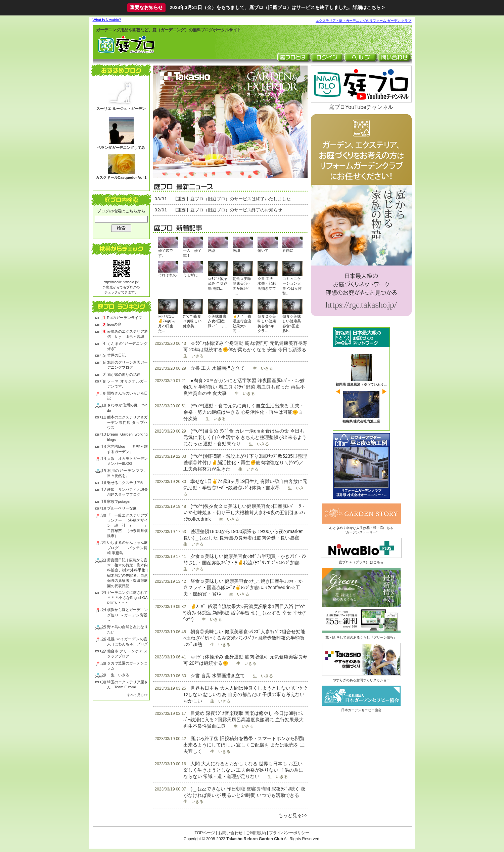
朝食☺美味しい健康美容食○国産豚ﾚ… (292, 323)
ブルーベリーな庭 (122, 508)
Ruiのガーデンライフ (125, 318)
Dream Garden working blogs (127, 437)
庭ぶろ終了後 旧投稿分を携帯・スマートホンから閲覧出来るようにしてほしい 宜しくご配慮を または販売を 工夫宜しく (244, 745)
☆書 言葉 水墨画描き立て (218, 676)
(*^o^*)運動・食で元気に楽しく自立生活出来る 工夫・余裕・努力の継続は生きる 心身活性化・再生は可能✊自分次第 (244, 412)
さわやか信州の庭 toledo (127, 408)
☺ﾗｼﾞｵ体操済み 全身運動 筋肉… (218, 283)
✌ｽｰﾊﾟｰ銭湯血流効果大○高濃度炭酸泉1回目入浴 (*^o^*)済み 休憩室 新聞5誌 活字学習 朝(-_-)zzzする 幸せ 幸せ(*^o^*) (245, 613)
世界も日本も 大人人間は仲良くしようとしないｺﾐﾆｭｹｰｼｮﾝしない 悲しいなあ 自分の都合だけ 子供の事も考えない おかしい (245, 694)
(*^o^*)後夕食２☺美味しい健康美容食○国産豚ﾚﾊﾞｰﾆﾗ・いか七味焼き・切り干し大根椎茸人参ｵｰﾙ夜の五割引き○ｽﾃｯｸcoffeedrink (245, 513)
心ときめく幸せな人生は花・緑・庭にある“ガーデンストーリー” (361, 528)
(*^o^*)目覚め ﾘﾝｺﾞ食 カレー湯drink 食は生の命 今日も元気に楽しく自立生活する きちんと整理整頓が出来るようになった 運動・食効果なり (245, 437)
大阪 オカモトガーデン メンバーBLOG (127, 461)
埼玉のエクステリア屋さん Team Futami (127, 684)
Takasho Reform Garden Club (255, 839)
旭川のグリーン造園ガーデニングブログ (127, 365)
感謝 (212, 250)
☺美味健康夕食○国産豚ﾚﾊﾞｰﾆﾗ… (218, 321)
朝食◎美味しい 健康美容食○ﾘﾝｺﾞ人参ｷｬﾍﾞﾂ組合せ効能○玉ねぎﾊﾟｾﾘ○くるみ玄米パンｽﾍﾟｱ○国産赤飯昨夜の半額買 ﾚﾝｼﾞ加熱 (244, 638)
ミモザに (190, 275)
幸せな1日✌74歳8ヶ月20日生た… (167, 323)
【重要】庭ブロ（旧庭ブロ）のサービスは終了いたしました (232, 199)
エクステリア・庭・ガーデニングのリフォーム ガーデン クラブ (364, 21)
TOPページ (205, 833)
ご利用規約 (256, 833)
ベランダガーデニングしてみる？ (121, 150)
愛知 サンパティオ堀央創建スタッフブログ (127, 492)
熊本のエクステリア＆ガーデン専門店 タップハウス (127, 422)
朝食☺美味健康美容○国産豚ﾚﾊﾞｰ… (242, 286)
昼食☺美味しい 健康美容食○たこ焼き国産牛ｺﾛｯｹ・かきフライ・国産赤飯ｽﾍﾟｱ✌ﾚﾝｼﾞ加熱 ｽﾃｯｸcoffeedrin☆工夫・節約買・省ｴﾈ (243, 587)
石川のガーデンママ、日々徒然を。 (127, 473)
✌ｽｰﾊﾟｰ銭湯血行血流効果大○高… (242, 323)
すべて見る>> (137, 695)
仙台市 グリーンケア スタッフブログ (127, 654)
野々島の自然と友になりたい (127, 629)
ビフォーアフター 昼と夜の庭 (361, 466)
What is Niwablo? (107, 20)
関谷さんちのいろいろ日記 (127, 396)
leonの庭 (114, 324)
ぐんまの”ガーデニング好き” (127, 346)
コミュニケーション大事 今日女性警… (292, 286)
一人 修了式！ (192, 253)
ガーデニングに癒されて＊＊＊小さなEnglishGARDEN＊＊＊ (127, 598)
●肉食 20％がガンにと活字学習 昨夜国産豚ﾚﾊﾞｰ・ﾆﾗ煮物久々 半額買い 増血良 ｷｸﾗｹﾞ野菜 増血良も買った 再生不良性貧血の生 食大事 (244, 387)
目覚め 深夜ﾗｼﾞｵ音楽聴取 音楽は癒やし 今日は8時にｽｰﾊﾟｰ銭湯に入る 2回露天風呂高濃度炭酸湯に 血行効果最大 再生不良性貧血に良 (244, 720)
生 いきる (118, 675)
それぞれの (167, 275)
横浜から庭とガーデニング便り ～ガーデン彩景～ (127, 615)
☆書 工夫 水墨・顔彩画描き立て (267, 283)
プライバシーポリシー (289, 833)
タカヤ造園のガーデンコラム (127, 666)
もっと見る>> (293, 815)
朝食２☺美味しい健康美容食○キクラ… (267, 323)
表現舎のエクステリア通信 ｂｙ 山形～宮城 (127, 334)
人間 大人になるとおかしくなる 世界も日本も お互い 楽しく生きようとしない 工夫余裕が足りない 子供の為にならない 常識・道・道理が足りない (243, 770)
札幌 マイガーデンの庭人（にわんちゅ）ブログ (127, 641)
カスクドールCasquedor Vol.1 (121, 177)
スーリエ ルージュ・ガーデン (121, 109)
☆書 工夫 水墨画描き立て (218, 368)
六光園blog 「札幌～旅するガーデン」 (127, 449)
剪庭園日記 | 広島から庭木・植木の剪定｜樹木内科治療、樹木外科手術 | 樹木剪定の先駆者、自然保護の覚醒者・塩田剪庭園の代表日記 (127, 573)
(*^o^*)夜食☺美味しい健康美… (192, 321)
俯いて (263, 250)
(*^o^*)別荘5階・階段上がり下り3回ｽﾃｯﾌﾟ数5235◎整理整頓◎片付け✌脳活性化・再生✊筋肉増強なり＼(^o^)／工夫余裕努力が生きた (245, 462)
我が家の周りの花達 (124, 374)
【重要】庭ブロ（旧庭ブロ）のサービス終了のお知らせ (227, 210)
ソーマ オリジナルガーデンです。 (127, 384)
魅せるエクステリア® (125, 483)
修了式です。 (166, 253)
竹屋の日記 (116, 355)
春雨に (288, 250)
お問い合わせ (230, 833)
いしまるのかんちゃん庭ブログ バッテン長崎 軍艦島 (127, 548)
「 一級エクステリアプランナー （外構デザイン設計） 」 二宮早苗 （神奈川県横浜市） (127, 526)
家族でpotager (119, 501)
